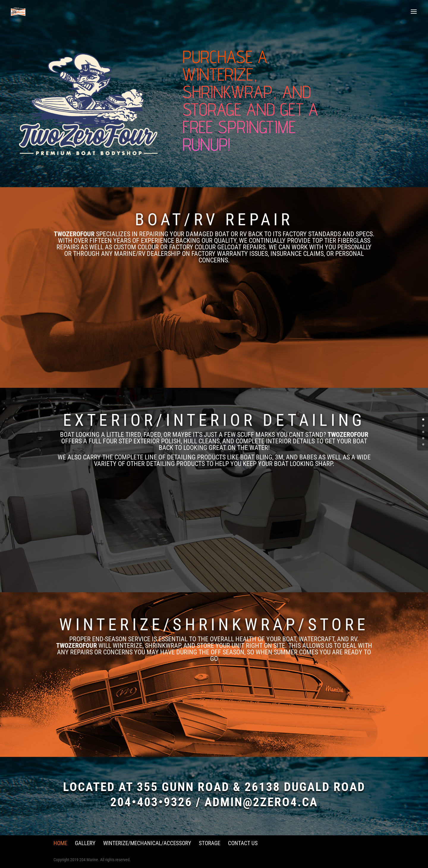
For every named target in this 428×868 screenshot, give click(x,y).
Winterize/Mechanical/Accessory (147, 843)
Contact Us (243, 843)
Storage (210, 843)
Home (60, 843)
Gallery (85, 843)
